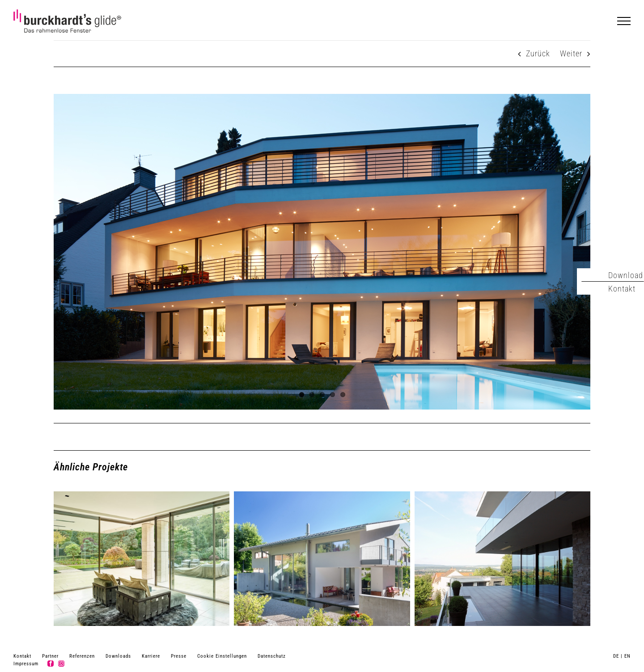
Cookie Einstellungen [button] (222, 656)
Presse (179, 656)
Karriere (151, 656)
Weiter (571, 53)
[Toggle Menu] (624, 21)
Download (626, 275)
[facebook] (51, 664)
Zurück (538, 53)
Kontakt (22, 656)
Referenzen (82, 656)
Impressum (26, 664)
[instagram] (61, 664)
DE (616, 656)
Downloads (118, 656)
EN (627, 656)
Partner (50, 656)
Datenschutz (272, 656)
